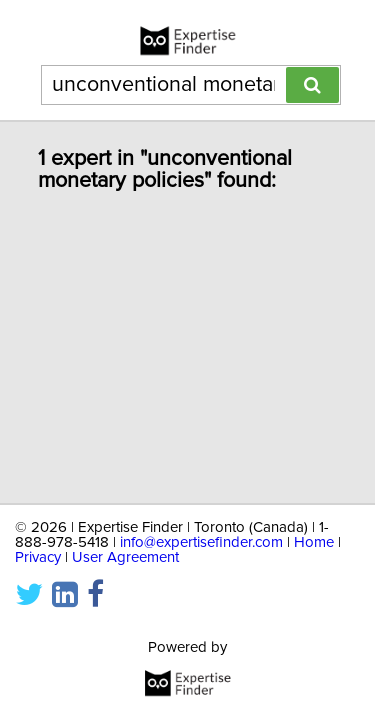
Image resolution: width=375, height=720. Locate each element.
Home (314, 542)
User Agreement (125, 557)
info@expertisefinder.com (201, 542)
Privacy (38, 557)
